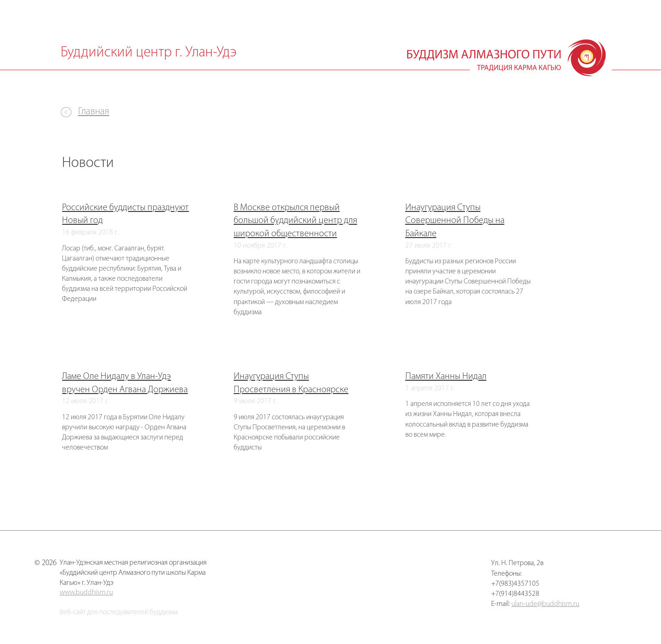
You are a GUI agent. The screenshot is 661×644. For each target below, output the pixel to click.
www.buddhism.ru (86, 593)
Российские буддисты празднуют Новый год (125, 214)
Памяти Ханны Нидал (446, 377)
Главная (94, 112)
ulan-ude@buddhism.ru (545, 604)
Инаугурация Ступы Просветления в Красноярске (291, 383)
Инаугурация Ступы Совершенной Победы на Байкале (455, 221)
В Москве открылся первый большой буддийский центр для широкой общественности (295, 221)
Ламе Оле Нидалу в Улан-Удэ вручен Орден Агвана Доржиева (125, 383)
